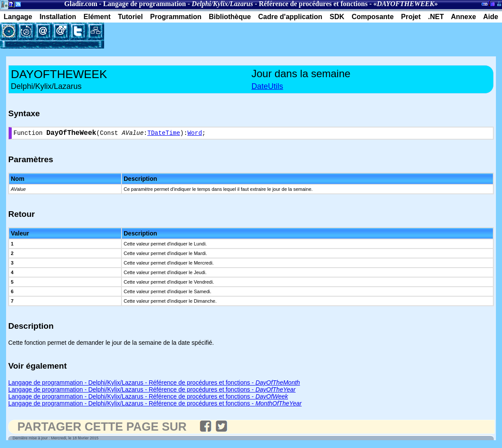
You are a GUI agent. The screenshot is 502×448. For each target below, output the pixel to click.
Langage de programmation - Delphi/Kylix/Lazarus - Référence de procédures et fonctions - (154, 384)
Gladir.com (81, 4)
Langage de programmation (145, 4)
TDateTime (164, 134)
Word (195, 134)
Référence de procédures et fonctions (313, 4)
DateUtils (267, 86)
